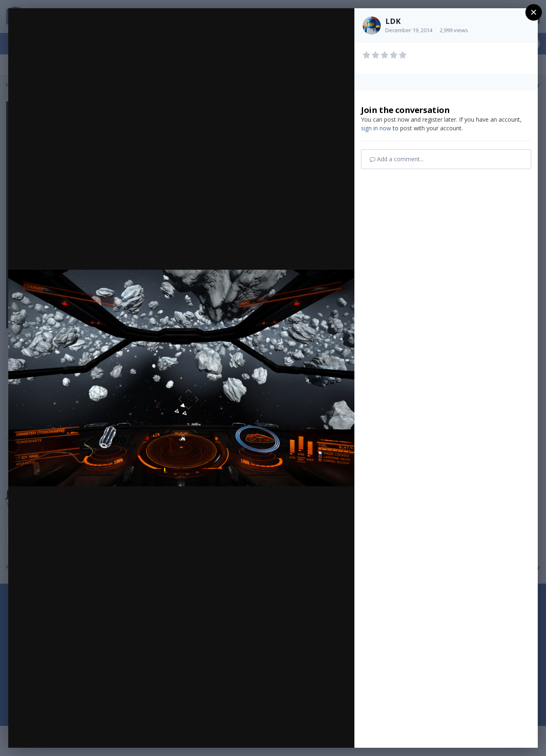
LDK (393, 21)
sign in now (376, 128)
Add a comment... (397, 159)
